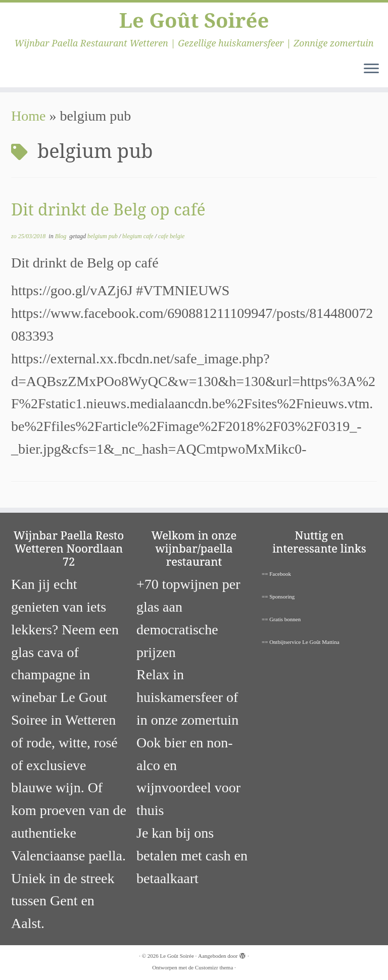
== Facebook (276, 574)
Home (28, 116)
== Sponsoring (278, 596)
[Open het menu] (371, 69)
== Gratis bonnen (281, 619)
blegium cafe (139, 236)
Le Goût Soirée (194, 20)
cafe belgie (171, 236)
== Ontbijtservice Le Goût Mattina (301, 642)
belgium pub (103, 236)
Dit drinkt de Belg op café (108, 209)
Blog (62, 236)
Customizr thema (214, 967)
